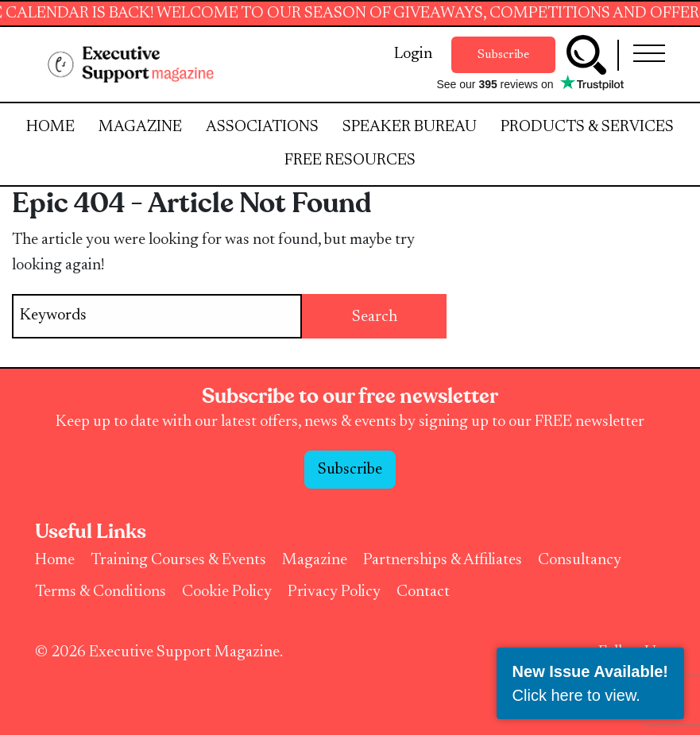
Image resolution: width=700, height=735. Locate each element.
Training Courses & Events (178, 560)
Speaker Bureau (410, 127)
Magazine (140, 127)
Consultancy (580, 560)
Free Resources (350, 161)
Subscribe (503, 55)
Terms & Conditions (101, 592)
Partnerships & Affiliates (443, 560)
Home (50, 127)
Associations (262, 127)
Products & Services (587, 127)
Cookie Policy (227, 592)
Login (413, 54)
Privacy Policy (334, 592)
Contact (423, 592)
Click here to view (574, 695)
